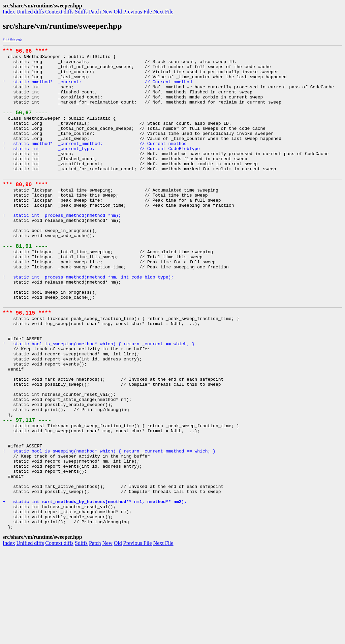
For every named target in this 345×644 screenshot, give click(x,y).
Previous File (138, 12)
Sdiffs (81, 12)
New (107, 12)
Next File (163, 12)
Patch (95, 12)
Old (118, 12)
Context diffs (59, 12)
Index (9, 12)
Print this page (12, 39)
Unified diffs (30, 12)
